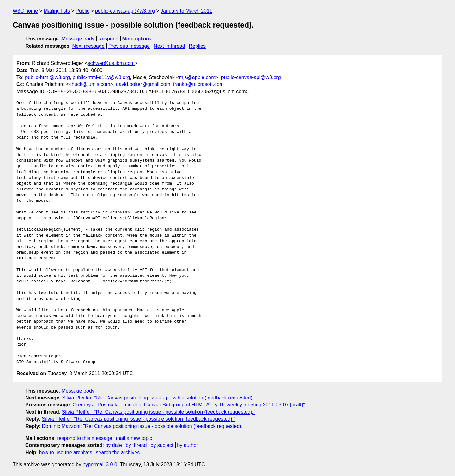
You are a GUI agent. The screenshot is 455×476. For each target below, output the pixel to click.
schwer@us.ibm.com (111, 63)
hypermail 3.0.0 (100, 464)
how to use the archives (66, 452)
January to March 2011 (186, 11)
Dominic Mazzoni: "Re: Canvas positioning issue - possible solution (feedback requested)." (143, 426)
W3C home (25, 11)
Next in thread (169, 46)
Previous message (129, 46)
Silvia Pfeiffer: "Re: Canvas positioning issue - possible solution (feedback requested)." (159, 398)
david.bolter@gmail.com (143, 84)
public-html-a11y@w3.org (101, 77)
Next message (88, 46)
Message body (78, 39)
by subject (162, 445)
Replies (197, 46)
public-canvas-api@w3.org (125, 11)
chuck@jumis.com (90, 84)
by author (188, 445)
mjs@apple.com (197, 77)
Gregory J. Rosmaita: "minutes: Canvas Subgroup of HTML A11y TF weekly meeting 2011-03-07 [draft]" (188, 405)
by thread (136, 445)
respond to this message (84, 438)
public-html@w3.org (47, 77)
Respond (108, 39)
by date (113, 445)
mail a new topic (134, 438)
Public (82, 11)
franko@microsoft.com (198, 84)
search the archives (118, 452)
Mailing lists (57, 11)
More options (137, 39)
